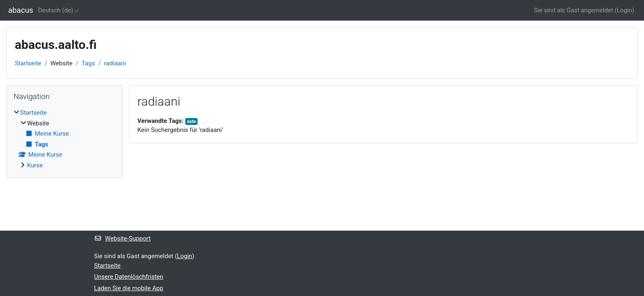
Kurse (35, 165)
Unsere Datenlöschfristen (129, 277)
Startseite (28, 63)
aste (191, 121)
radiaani (115, 63)
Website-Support (122, 238)
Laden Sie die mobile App (129, 288)
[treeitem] (64, 139)
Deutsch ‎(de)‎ (56, 10)
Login (624, 10)
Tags (88, 63)
